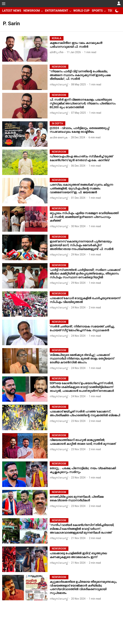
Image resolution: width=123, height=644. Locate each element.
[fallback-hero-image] (26, 49)
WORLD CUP (81, 11)
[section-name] (57, 38)
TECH (111, 11)
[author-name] (57, 52)
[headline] (85, 45)
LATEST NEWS (12, 11)
